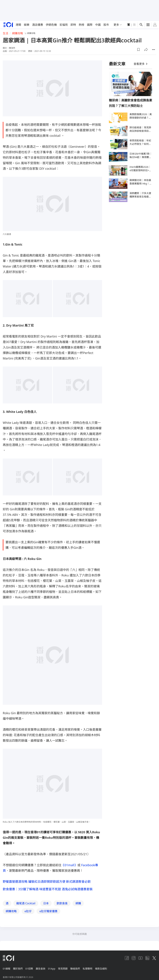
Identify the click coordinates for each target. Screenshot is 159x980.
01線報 (7, 969)
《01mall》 (69, 865)
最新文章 (117, 64)
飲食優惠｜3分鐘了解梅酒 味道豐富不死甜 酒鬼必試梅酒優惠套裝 (48, 890)
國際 (90, 25)
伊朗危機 (51, 25)
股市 (106, 25)
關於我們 (19, 969)
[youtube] (140, 959)
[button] (138, 50)
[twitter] (154, 959)
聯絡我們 (83, 969)
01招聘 (32, 969)
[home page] (8, 25)
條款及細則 (112, 969)
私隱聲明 (97, 969)
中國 (98, 25)
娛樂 (27, 25)
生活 (5, 33)
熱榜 (81, 25)
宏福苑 (64, 25)
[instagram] (134, 959)
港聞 (18, 25)
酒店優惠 (38, 25)
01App (57, 969)
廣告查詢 (45, 969)
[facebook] (127, 959)
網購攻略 (17, 33)
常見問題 (70, 969)
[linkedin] (147, 959)
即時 (73, 25)
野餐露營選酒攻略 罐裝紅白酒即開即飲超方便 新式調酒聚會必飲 (47, 882)
